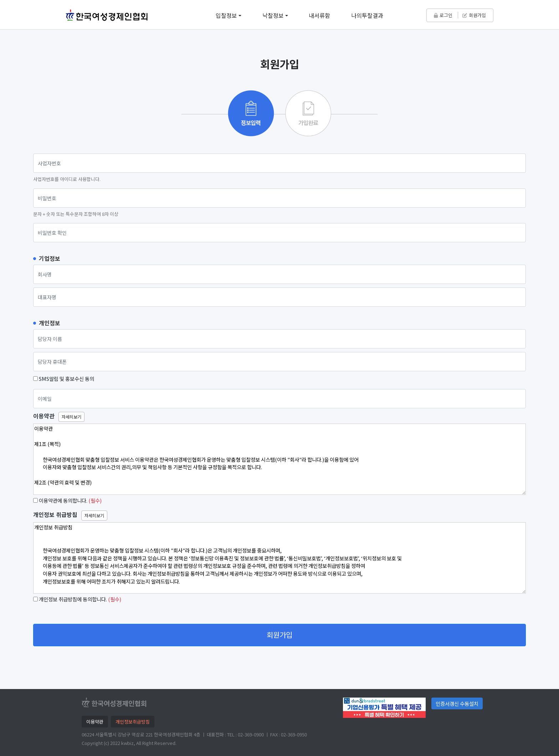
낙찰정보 (273, 15)
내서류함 (319, 15)
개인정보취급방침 (133, 722)
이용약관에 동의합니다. (63, 500)
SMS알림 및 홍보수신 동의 (66, 379)
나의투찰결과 (367, 15)
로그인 (443, 15)
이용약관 (44, 416)
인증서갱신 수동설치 (457, 703)
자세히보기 (71, 417)
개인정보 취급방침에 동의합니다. (73, 599)
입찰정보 (226, 15)
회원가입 (474, 15)
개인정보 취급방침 (55, 515)
